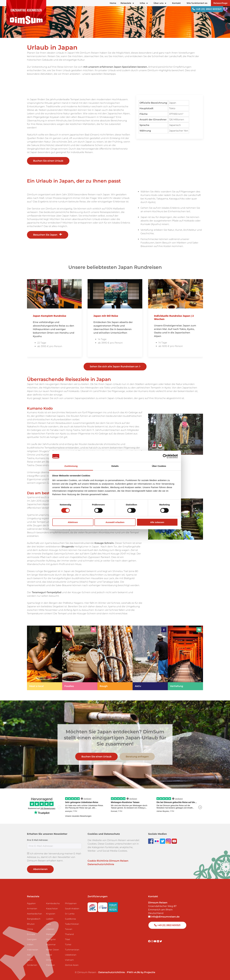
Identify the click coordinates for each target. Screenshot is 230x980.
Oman (49, 960)
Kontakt (176, 3)
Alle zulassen (157, 522)
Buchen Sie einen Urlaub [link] (48, 161)
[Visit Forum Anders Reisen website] (113, 906)
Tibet (68, 939)
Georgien (32, 939)
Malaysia (50, 934)
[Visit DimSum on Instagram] (152, 941)
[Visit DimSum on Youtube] (155, 941)
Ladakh (50, 919)
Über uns (160, 3)
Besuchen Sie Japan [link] (48, 235)
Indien (30, 944)
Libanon (50, 929)
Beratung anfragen (137, 756)
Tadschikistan (72, 924)
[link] (45, 658)
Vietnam (69, 960)
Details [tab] (115, 466)
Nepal (49, 955)
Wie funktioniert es (197, 3)
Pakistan (50, 965)
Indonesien (33, 950)
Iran (29, 955)
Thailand (69, 934)
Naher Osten (53, 950)
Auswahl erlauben (115, 522)
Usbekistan (71, 955)
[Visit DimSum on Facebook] (151, 841)
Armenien (32, 909)
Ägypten (31, 903)
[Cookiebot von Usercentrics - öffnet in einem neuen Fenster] (165, 456)
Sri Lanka (70, 914)
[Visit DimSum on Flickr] (158, 941)
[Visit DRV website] (103, 906)
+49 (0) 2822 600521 (207, 9)
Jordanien (32, 965)
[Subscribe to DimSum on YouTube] (174, 841)
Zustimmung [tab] (71, 466)
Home (113, 3)
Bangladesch (34, 919)
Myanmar (51, 944)
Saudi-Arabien (72, 909)
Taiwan (69, 929)
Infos (144, 3)
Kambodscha (53, 903)
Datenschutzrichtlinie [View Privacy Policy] (112, 972)
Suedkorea (70, 919)
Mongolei (51, 939)
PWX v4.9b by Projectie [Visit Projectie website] (141, 972)
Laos (48, 924)
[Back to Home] (26, 13)
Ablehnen (73, 522)
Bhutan (31, 924)
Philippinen (71, 903)
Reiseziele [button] (127, 3)
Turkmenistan (72, 950)
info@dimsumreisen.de (164, 917)
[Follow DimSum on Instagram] (169, 841)
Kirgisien (51, 914)
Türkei (68, 944)
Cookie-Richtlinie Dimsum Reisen (108, 861)
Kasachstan (52, 909)
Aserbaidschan (34, 914)
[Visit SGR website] (93, 906)
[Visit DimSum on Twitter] (161, 941)
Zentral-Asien (72, 965)
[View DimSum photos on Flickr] (157, 841)
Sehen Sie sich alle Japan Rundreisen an (115, 367)
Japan (30, 960)
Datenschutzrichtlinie (101, 864)
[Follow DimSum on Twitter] (163, 841)
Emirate (31, 934)
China (30, 929)
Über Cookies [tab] (159, 466)
